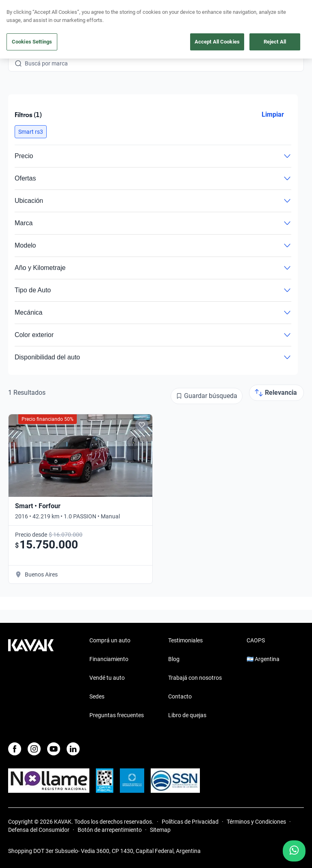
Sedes (97, 696)
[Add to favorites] (142, 425)
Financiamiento (109, 659)
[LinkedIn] (73, 749)
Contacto (180, 696)
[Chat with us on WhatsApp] (294, 851)
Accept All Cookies (217, 42)
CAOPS (256, 640)
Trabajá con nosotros (195, 678)
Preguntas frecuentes (117, 715)
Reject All (275, 42)
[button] (31, 132)
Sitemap (160, 830)
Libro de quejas (187, 715)
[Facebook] (15, 749)
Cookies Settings (32, 42)
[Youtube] (54, 749)
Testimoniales (185, 640)
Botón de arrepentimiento (110, 830)
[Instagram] (34, 749)
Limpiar (273, 114)
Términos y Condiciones (256, 822)
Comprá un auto (110, 640)
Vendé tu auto (107, 678)
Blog (174, 659)
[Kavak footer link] (31, 679)
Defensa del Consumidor (39, 830)
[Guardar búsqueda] (207, 396)
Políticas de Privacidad (190, 822)
